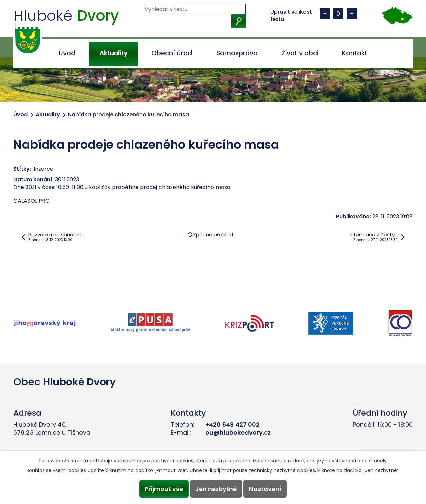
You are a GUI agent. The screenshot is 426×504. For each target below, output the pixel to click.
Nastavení (265, 489)
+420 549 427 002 (233, 425)
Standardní (338, 13)
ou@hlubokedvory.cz (238, 433)
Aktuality (113, 53)
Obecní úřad (172, 53)
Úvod (67, 53)
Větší (352, 13)
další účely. (375, 461)
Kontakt (355, 53)
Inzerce (43, 169)
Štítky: (22, 169)
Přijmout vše (164, 489)
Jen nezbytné (216, 489)
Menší (325, 13)
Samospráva (237, 53)
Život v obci (300, 53)
